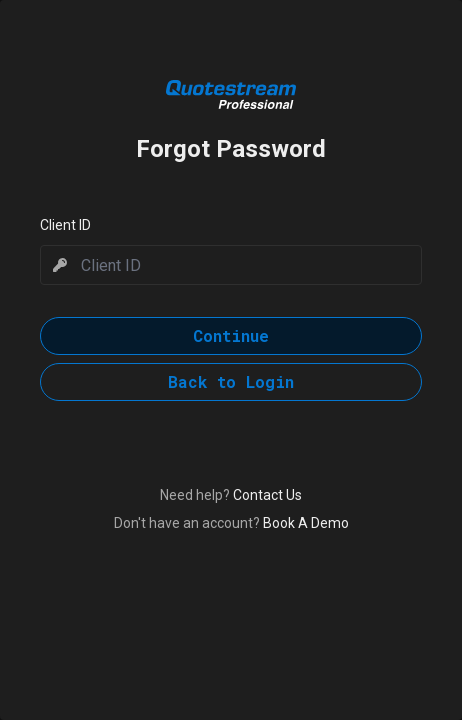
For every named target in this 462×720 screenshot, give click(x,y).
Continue (231, 335)
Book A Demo (306, 523)
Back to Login (231, 381)
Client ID (65, 225)
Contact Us (267, 495)
